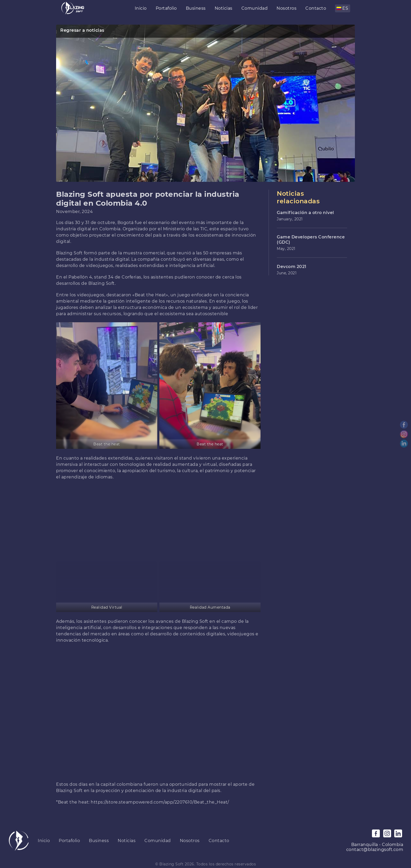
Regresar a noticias (82, 30)
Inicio (141, 8)
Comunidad (255, 8)
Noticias (224, 8)
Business (196, 8)
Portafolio (166, 8)
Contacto (316, 8)
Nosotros (286, 8)
